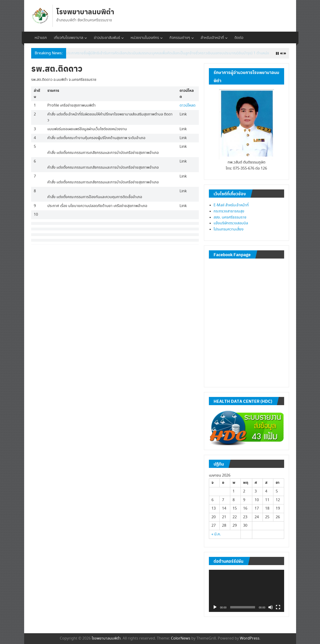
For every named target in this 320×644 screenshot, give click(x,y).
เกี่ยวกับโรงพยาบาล (69, 37)
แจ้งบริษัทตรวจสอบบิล (231, 223)
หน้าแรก (41, 37)
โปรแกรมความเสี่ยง (229, 229)
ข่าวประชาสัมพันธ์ (107, 37)
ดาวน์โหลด (188, 105)
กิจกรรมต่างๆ (180, 37)
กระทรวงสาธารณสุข (229, 211)
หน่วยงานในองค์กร (145, 37)
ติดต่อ (239, 37)
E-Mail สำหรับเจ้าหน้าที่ (231, 205)
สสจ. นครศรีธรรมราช (230, 217)
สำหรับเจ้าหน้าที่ (212, 37)
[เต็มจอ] (278, 607)
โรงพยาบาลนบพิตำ (85, 11)
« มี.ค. (216, 534)
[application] (247, 591)
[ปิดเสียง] (271, 607)
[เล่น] (215, 607)
